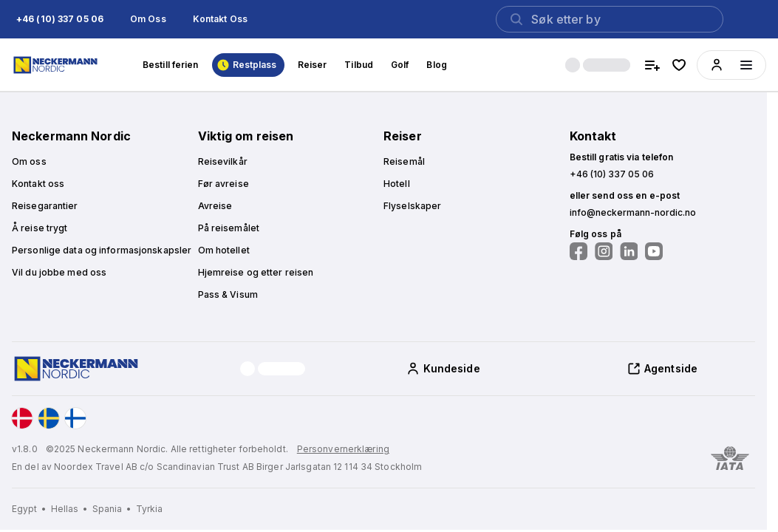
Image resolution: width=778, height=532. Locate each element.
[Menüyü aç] (746, 65)
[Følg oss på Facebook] (579, 251)
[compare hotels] (652, 65)
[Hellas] (70, 509)
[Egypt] (30, 509)
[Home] (57, 65)
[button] (60, 19)
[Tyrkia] (150, 509)
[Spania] (113, 509)
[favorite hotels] (679, 65)
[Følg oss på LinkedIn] (629, 251)
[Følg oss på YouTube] (654, 251)
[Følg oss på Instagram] (604, 251)
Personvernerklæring (343, 449)
